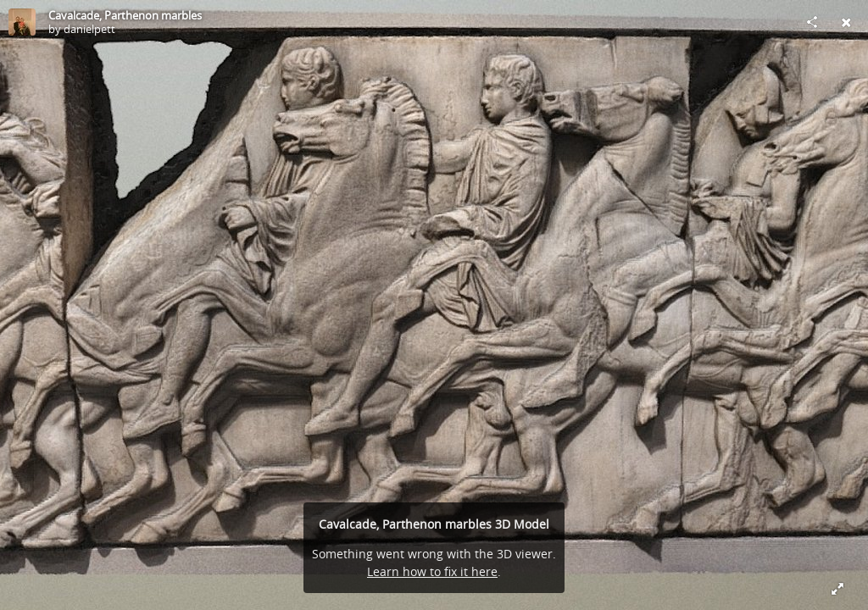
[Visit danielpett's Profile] (22, 22)
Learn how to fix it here (432, 571)
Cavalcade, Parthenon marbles (125, 15)
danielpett (89, 29)
